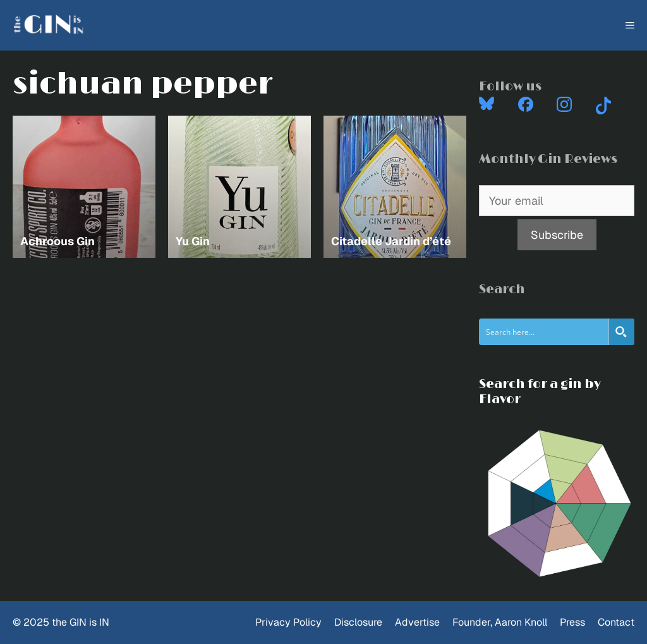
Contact (616, 622)
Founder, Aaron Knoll (500, 622)
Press (572, 622)
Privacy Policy (288, 622)
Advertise (417, 622)
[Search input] (544, 332)
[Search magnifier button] (621, 332)
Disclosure (358, 622)
